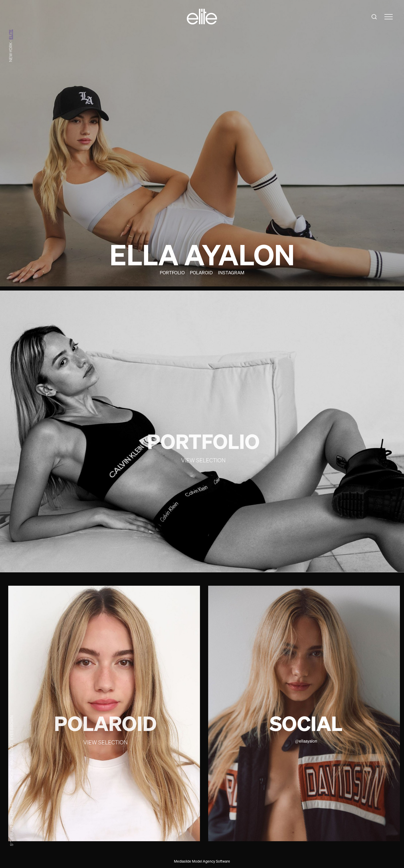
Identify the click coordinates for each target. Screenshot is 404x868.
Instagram (231, 273)
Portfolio (172, 273)
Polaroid (201, 273)
